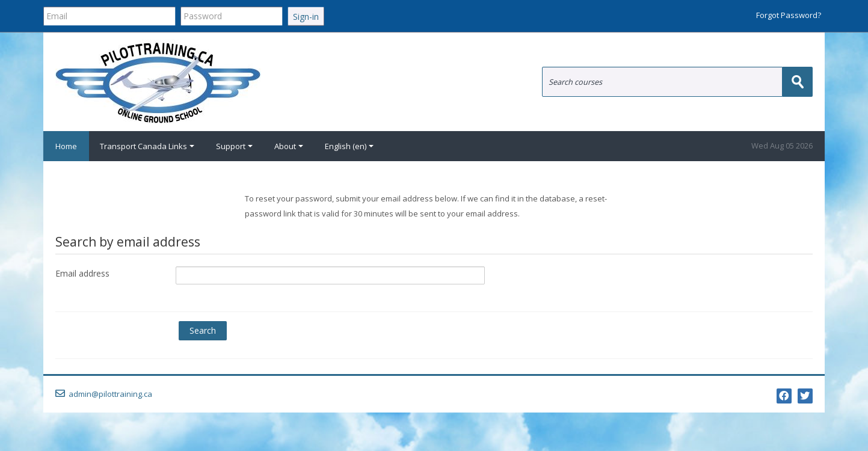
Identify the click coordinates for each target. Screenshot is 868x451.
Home (66, 146)
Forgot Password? (789, 15)
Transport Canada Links (147, 146)
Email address (82, 273)
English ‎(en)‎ (349, 146)
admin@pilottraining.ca (110, 394)
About (289, 146)
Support (234, 146)
